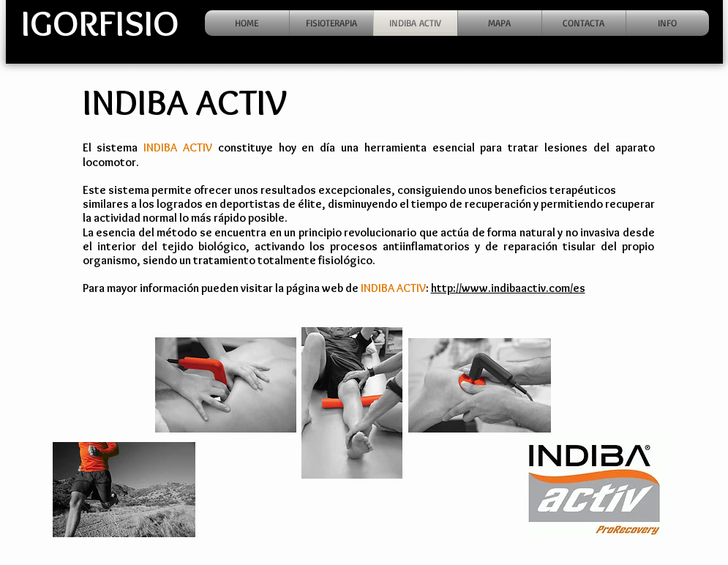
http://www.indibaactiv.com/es (508, 288)
